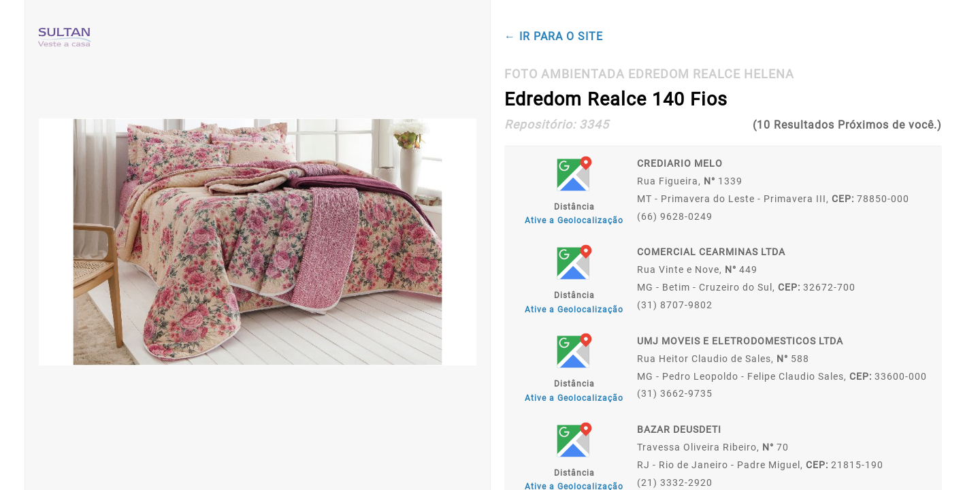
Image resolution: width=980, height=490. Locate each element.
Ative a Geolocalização (574, 220)
